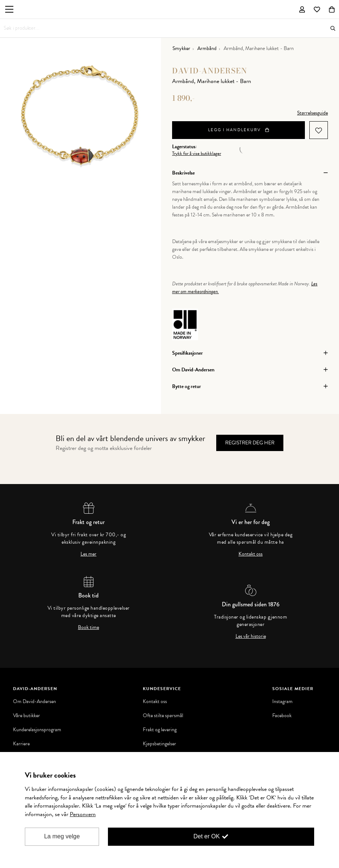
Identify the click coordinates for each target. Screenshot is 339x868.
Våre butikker (27, 716)
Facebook (282, 716)
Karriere (21, 744)
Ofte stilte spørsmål (163, 716)
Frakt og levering (160, 730)
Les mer (88, 554)
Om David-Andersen (34, 702)
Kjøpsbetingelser (159, 744)
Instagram (282, 702)
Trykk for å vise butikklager (197, 154)
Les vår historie (251, 636)
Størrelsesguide (312, 113)
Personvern (83, 814)
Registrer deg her (250, 443)
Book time (88, 627)
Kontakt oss (251, 554)
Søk (333, 28)
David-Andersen (210, 71)
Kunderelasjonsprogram (37, 730)
